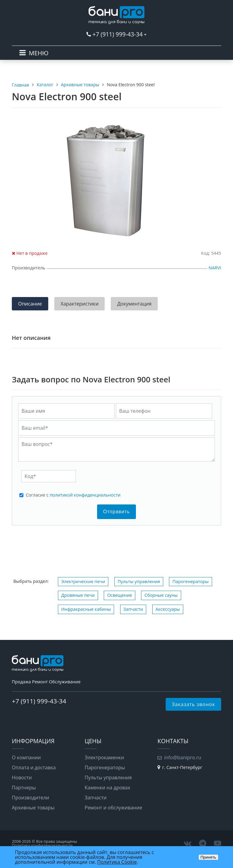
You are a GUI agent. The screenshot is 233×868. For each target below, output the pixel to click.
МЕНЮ (39, 53)
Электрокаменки (104, 757)
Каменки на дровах (107, 788)
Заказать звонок (193, 704)
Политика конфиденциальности (42, 845)
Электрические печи (83, 581)
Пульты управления (139, 581)
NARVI (215, 268)
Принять (208, 857)
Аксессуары (168, 609)
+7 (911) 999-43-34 (118, 34)
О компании (26, 757)
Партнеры (24, 788)
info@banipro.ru (183, 757)
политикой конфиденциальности (85, 495)
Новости (22, 777)
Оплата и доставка (34, 767)
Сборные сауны (161, 595)
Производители (30, 798)
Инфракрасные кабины (86, 609)
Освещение (120, 595)
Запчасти (133, 609)
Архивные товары (33, 808)
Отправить (116, 512)
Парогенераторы (191, 581)
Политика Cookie (117, 862)
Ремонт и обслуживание (113, 808)
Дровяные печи (78, 595)
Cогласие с (73, 495)
